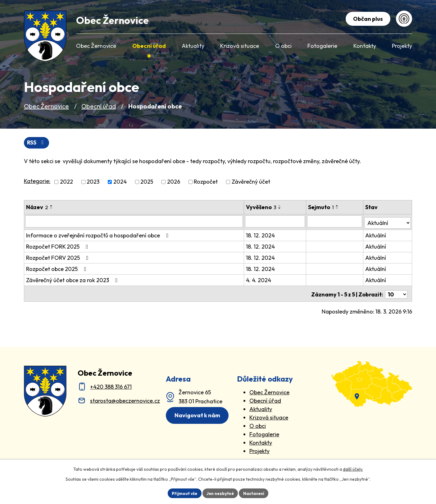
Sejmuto (322, 207)
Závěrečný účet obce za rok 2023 (73, 279)
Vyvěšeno (262, 207)
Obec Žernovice (46, 106)
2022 (66, 182)
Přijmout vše (183, 493)
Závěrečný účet (251, 182)
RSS (37, 143)
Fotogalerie (264, 432)
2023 (93, 182)
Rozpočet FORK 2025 (58, 246)
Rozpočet (206, 182)
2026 (174, 182)
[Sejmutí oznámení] (335, 222)
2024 (120, 182)
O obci (258, 423)
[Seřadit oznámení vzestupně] (52, 206)
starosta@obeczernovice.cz (125, 398)
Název (37, 207)
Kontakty (261, 440)
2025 (147, 182)
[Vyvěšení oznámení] (276, 222)
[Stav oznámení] (388, 222)
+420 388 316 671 (111, 384)
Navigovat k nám (199, 413)
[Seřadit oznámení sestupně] (52, 208)
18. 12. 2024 (261, 234)
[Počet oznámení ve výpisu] (396, 292)
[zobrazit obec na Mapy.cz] (372, 381)
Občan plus (367, 19)
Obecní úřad (99, 106)
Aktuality (261, 407)
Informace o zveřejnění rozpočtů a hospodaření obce (99, 234)
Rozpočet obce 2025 (57, 268)
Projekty (259, 449)
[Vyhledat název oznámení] (134, 222)
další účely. (353, 469)
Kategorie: (37, 182)
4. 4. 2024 (259, 279)
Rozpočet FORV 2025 (59, 257)
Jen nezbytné (220, 493)
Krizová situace (269, 415)
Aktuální (376, 234)
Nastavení (255, 493)
